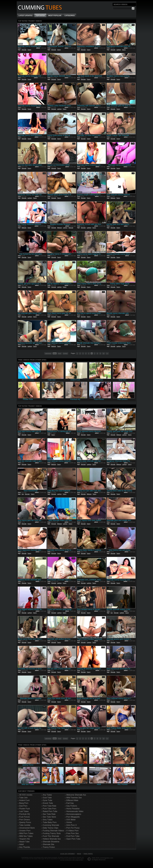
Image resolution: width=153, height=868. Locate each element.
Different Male (72, 800)
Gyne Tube (47, 800)
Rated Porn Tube (50, 811)
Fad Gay (70, 803)
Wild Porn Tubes (26, 833)
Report (21, 44)
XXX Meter (71, 820)
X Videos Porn (72, 831)
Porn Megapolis (73, 817)
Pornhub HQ (25, 814)
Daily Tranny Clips (51, 828)
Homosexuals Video (75, 811)
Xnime (69, 822)
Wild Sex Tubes (26, 836)
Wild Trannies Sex (74, 798)
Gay (23, 494)
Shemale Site (48, 844)
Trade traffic (88, 854)
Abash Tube (24, 842)
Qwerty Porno (25, 822)
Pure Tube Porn (49, 809)
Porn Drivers (25, 820)
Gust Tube (47, 798)
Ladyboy (119, 50)
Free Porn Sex (72, 833)
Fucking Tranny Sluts (52, 833)
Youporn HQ (24, 839)
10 (104, 353)
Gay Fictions (72, 806)
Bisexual (71, 228)
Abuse (79, 854)
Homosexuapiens (74, 814)
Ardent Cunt (24, 800)
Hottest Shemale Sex (52, 839)
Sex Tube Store (49, 817)
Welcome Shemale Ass (76, 795)
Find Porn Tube (73, 836)
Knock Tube (48, 803)
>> (107, 353)
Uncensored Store (27, 828)
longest (65, 353)
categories (48, 353)
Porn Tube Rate (49, 806)
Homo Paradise (73, 809)
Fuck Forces (25, 817)
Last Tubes (24, 811)
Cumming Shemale (51, 825)
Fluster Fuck (25, 809)
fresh (60, 353)
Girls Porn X (71, 825)
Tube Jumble (25, 825)
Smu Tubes (48, 820)
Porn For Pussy (73, 828)
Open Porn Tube (73, 839)
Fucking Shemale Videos (53, 831)
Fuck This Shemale (51, 836)
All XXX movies (26, 795)
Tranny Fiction (49, 847)
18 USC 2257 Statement (68, 854)
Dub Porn (23, 806)
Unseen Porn (25, 831)
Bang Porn (24, 803)
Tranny (29, 50)
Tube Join (23, 798)
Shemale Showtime (51, 842)
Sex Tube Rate (49, 814)
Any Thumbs (25, 847)
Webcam (113, 198)
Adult (21, 844)
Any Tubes (47, 795)
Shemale (24, 50)
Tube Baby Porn (50, 822)
